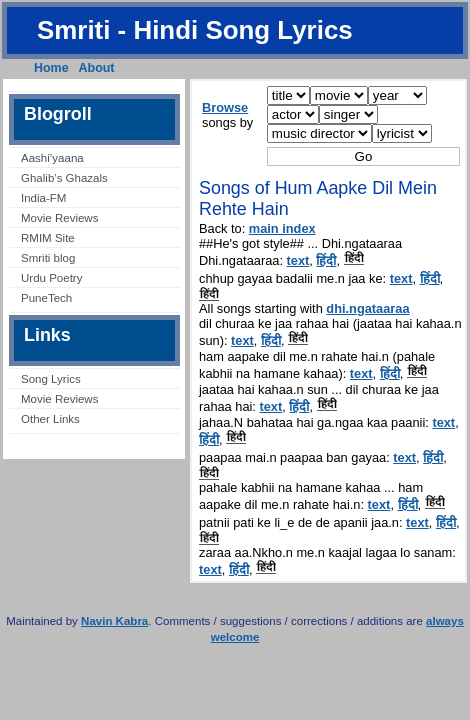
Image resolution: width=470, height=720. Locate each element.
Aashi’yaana (52, 158)
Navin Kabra (114, 621)
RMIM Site (48, 238)
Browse (225, 107)
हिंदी (326, 260)
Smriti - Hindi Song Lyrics (195, 30)
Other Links (50, 419)
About (97, 68)
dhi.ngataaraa (367, 308)
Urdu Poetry (51, 278)
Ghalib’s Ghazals (64, 178)
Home (51, 68)
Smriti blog (48, 258)
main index (282, 228)
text (298, 260)
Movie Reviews (59, 218)
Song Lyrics (51, 379)
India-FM (43, 198)
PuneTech (46, 298)
